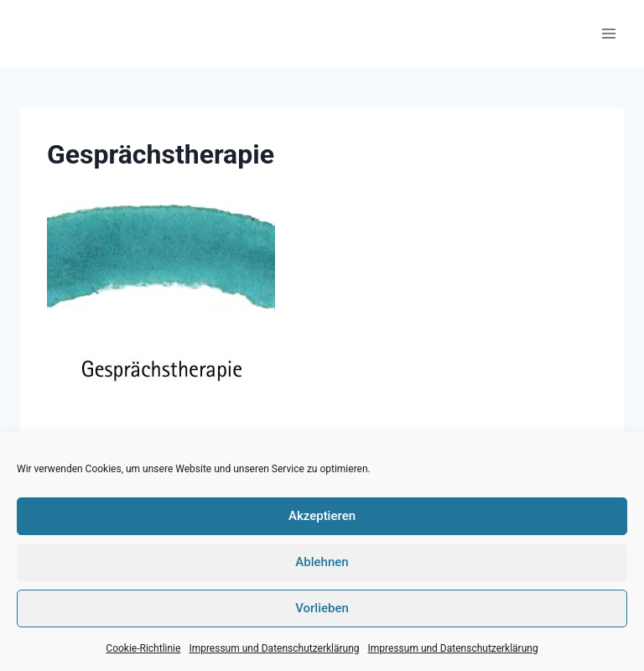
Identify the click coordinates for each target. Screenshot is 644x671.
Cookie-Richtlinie (143, 648)
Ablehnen (322, 562)
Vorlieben (322, 608)
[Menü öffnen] (608, 33)
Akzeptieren (322, 516)
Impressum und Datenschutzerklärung (274, 648)
